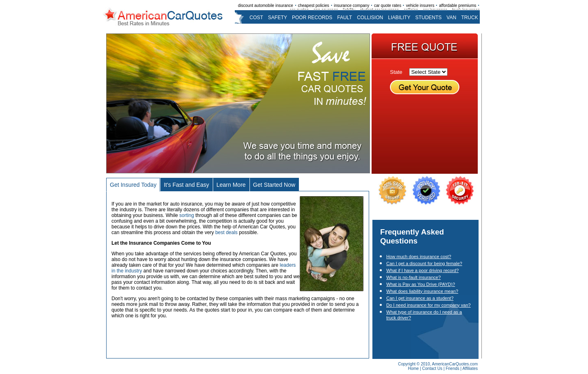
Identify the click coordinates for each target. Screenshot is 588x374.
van (452, 18)
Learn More (231, 185)
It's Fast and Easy (186, 185)
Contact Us (432, 368)
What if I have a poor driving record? (422, 270)
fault (345, 18)
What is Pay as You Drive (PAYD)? (421, 284)
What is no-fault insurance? (413, 277)
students (429, 18)
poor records (312, 18)
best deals (226, 232)
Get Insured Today (133, 185)
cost (256, 18)
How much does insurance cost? (419, 257)
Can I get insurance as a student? (420, 298)
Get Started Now (274, 185)
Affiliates (470, 368)
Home (413, 368)
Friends (452, 368)
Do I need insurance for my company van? (429, 305)
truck (469, 18)
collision (370, 18)
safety (277, 18)
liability (399, 18)
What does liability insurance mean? (422, 291)
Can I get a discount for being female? (424, 263)
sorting (187, 215)
